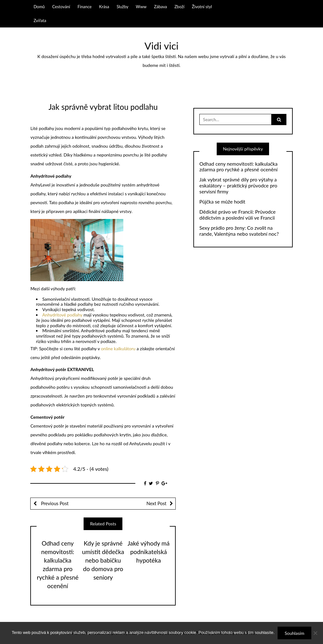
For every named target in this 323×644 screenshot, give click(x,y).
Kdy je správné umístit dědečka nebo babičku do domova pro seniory (103, 560)
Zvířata (40, 21)
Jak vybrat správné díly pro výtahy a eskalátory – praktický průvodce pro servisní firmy (238, 186)
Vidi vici (161, 46)
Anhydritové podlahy (62, 315)
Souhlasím (294, 633)
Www (141, 7)
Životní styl (202, 7)
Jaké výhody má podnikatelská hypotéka (148, 552)
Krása (104, 7)
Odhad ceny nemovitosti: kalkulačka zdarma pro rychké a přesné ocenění (238, 167)
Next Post (156, 503)
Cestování (61, 7)
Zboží (179, 7)
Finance (85, 7)
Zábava (160, 7)
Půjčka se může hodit (222, 202)
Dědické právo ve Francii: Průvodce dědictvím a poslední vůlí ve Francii (238, 215)
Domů (39, 7)
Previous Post (54, 503)
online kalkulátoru (118, 349)
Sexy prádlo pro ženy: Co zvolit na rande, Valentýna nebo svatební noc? (239, 231)
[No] (315, 633)
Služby (123, 7)
